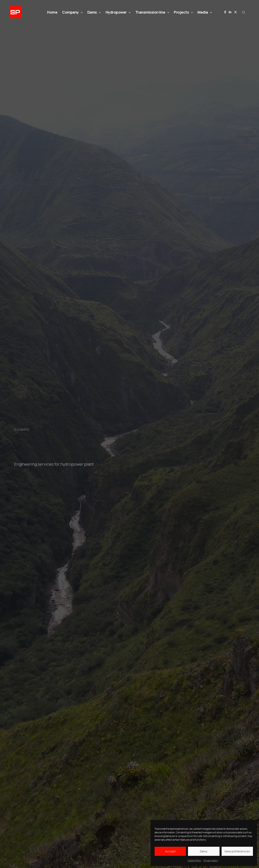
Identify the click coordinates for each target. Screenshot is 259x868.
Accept (170, 851)
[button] (243, 12)
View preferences (237, 851)
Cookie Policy (194, 860)
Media (205, 12)
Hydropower (118, 12)
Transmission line (152, 12)
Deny (204, 851)
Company (72, 12)
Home (52, 12)
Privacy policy (211, 860)
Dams (94, 12)
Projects (183, 12)
